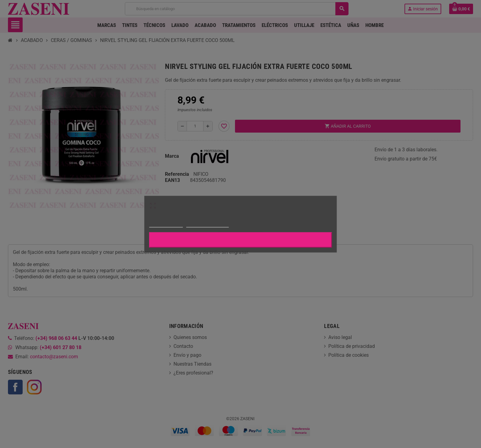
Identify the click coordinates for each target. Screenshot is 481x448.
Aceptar (240, 240)
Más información (166, 224)
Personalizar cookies (207, 224)
